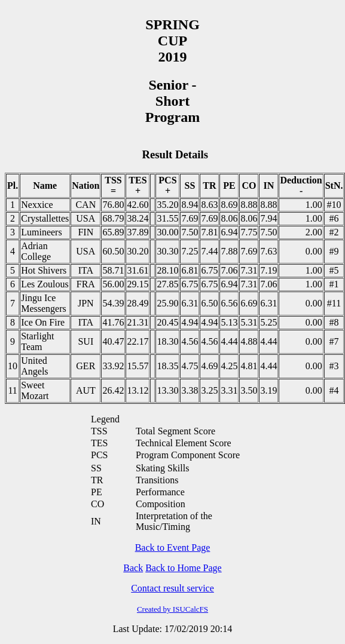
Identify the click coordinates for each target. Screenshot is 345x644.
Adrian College (36, 251)
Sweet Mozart (35, 390)
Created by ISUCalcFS (172, 609)
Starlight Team (37, 341)
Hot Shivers (44, 270)
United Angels (34, 366)
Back (133, 568)
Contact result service (172, 588)
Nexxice (37, 205)
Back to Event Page (173, 548)
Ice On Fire (43, 322)
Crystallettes (45, 218)
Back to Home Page (184, 568)
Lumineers (41, 232)
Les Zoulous (45, 284)
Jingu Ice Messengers (44, 303)
